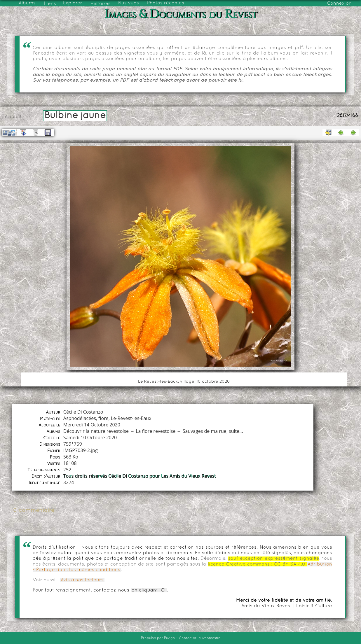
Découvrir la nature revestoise (96, 431)
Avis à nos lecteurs (82, 580)
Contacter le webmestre (200, 638)
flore (103, 418)
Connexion (339, 3)
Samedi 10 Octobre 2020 (90, 437)
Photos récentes (166, 3)
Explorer (73, 3)
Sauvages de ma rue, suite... (213, 431)
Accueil (13, 117)
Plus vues (128, 3)
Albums (27, 3)
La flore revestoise (156, 431)
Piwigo (170, 638)
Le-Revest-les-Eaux (131, 418)
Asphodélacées (80, 418)
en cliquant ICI (149, 590)
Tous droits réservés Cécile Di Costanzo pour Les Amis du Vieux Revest (140, 476)
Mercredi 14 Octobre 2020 (92, 425)
